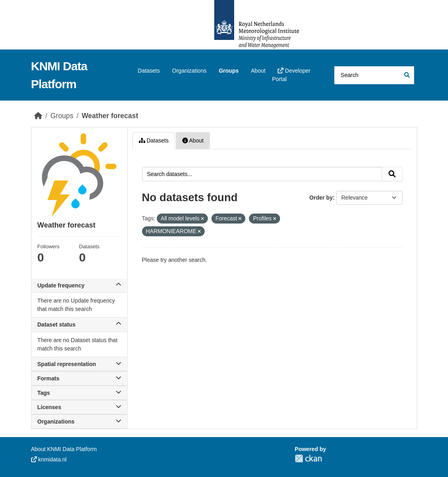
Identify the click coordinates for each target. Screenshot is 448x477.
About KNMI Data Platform (64, 449)
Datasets (149, 71)
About (258, 71)
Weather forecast (110, 116)
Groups (229, 71)
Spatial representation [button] (79, 364)
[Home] (38, 116)
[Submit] (406, 75)
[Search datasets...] (374, 75)
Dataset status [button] (79, 325)
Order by (321, 198)
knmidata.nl (49, 459)
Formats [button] (79, 378)
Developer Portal (291, 75)
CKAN (308, 458)
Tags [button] (79, 393)
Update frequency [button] (79, 285)
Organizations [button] (79, 422)
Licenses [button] (79, 407)
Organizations (189, 71)
